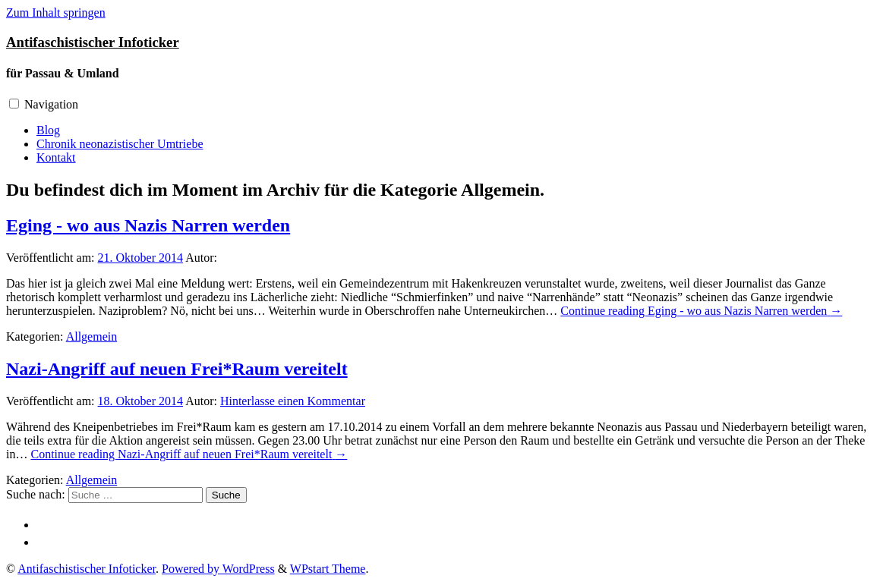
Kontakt (56, 157)
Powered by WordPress (218, 569)
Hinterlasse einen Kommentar (293, 401)
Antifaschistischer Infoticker (93, 42)
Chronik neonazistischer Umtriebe (120, 144)
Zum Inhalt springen (56, 13)
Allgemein (92, 336)
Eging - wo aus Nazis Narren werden (148, 225)
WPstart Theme (328, 569)
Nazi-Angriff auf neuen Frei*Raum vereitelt (177, 369)
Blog (48, 130)
